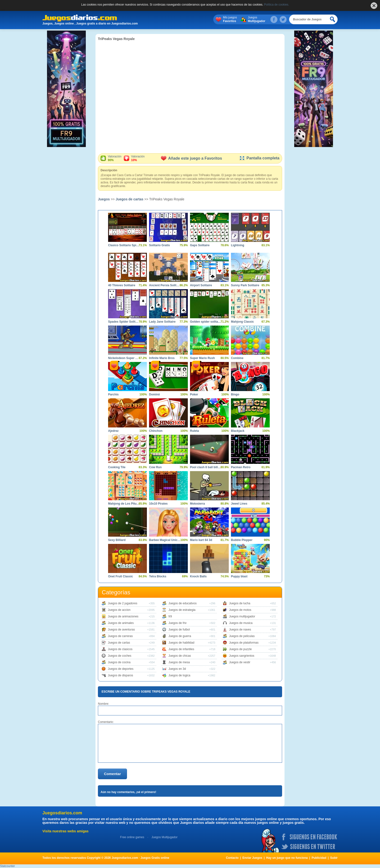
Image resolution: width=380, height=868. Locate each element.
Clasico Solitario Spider (124, 245)
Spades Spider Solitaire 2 (124, 322)
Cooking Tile (117, 467)
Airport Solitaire (201, 285)
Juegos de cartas (129, 199)
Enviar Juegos (252, 858)
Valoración (115, 158)
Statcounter (7, 866)
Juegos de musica (241, 623)
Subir (334, 858)
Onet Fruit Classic (121, 576)
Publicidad (319, 858)
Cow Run (155, 467)
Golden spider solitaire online (206, 322)
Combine (237, 358)
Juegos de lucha (240, 603)
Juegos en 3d (177, 669)
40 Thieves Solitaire (122, 285)
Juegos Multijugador (164, 837)
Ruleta (194, 431)
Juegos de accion (119, 610)
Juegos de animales (121, 623)
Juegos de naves (240, 630)
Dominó (154, 394)
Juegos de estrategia (182, 610)
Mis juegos (230, 19)
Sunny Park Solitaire (245, 285)
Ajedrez (113, 431)
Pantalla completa (259, 158)
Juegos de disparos (120, 675)
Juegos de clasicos (120, 649)
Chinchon (156, 431)
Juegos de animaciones (123, 616)
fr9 (170, 616)
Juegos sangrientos (242, 656)
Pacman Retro (241, 467)
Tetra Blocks (158, 576)
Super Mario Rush (202, 358)
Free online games (132, 837)
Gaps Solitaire (200, 245)
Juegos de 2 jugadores (123, 603)
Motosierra (197, 504)
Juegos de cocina (119, 662)
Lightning (238, 245)
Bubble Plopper (242, 540)
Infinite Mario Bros (162, 358)
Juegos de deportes (121, 669)
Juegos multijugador (242, 616)
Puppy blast (239, 576)
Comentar (112, 774)
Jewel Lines (239, 504)
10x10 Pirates (158, 504)
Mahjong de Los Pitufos (124, 504)
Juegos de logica (179, 675)
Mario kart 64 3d (201, 540)
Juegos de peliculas (242, 636)
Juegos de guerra (180, 636)
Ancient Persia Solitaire (165, 285)
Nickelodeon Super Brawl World (124, 358)
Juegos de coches (120, 656)
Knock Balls (198, 576)
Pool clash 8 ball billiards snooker (206, 467)
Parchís (113, 394)
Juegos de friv (178, 623)
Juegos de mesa (179, 662)
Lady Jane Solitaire (162, 322)
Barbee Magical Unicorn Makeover (165, 540)
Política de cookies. (277, 5)
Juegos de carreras (120, 636)
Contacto (232, 858)
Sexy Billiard (117, 540)
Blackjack (238, 431)
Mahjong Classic (242, 322)
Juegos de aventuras (121, 630)
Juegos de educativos (182, 603)
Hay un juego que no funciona (287, 858)
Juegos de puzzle (240, 649)
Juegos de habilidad (181, 643)
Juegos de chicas (180, 656)
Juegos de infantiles (181, 649)
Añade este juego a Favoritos (191, 158)
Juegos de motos (240, 610)
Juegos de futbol (179, 630)
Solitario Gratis (159, 245)
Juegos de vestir (240, 662)
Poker (194, 394)
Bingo (235, 394)
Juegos (257, 19)
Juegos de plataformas (244, 643)
